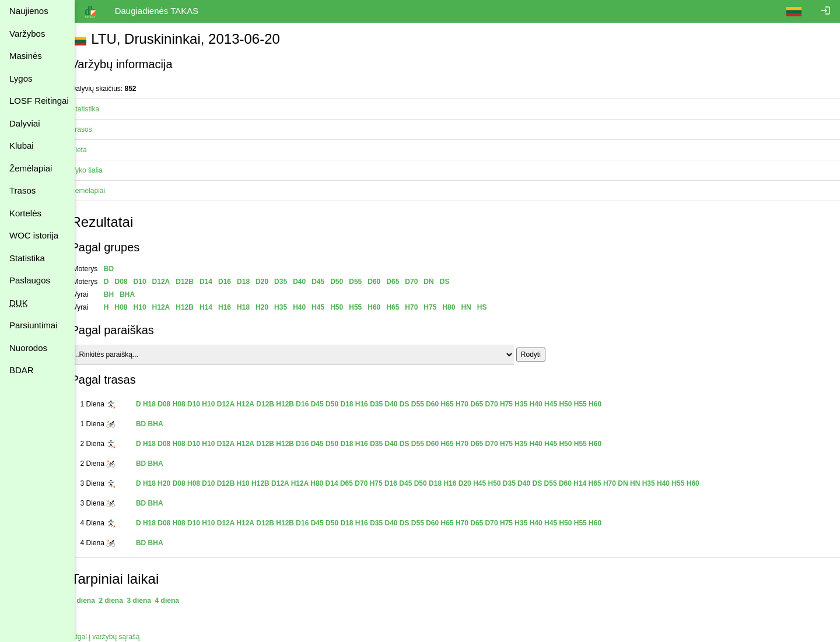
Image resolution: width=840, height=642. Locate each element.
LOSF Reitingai (39, 101)
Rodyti (544, 355)
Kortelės (25, 213)
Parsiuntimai (34, 325)
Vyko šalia (100, 170)
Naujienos (29, 11)
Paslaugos (30, 280)
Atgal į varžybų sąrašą (118, 637)
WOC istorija (34, 235)
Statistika (27, 258)
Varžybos (27, 34)
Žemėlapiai (31, 168)
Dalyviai (25, 123)
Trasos (22, 190)
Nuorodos (28, 348)
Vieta (92, 150)
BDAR (22, 370)
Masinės (26, 56)
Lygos (21, 78)
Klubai (22, 145)
